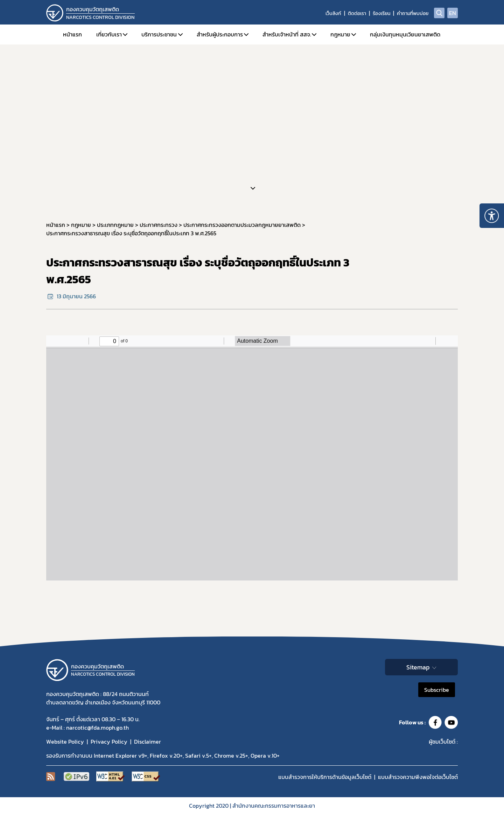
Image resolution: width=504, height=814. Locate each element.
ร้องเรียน (381, 13)
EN (453, 13)
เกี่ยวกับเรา (109, 34)
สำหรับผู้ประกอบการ (220, 34)
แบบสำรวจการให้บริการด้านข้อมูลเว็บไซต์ (325, 777)
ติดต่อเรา (357, 13)
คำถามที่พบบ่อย (413, 13)
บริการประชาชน (159, 34)
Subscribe (437, 690)
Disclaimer (148, 742)
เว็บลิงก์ (333, 13)
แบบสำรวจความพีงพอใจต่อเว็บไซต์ (418, 777)
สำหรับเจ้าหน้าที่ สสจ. (287, 34)
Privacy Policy (109, 742)
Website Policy (65, 742)
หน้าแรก (72, 34)
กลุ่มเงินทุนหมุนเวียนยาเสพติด (405, 34)
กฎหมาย (340, 34)
